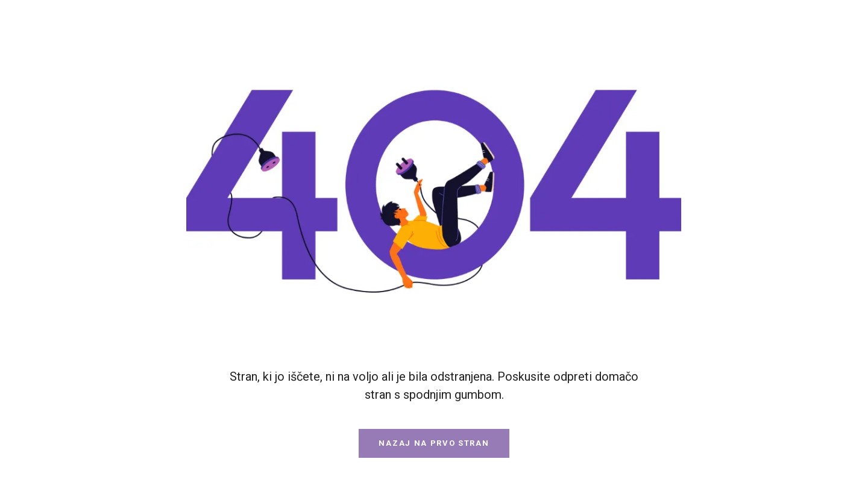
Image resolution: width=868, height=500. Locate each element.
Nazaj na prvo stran (434, 443)
